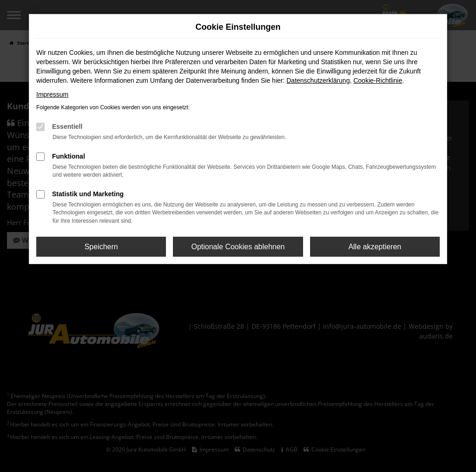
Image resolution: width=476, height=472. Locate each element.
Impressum (52, 94)
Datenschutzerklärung (318, 80)
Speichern (101, 247)
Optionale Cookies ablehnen (238, 247)
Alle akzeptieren (375, 247)
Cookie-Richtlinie (378, 80)
